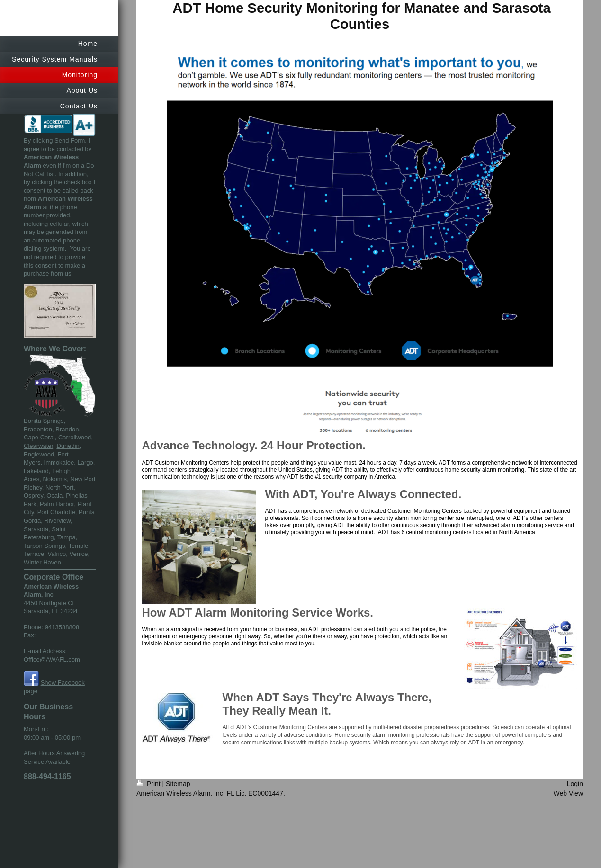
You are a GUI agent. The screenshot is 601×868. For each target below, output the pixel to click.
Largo (85, 462)
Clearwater (38, 446)
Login (575, 784)
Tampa (67, 537)
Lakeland (36, 471)
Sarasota (36, 529)
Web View (568, 793)
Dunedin (68, 446)
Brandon (67, 429)
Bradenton (38, 429)
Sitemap (178, 784)
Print (149, 784)
